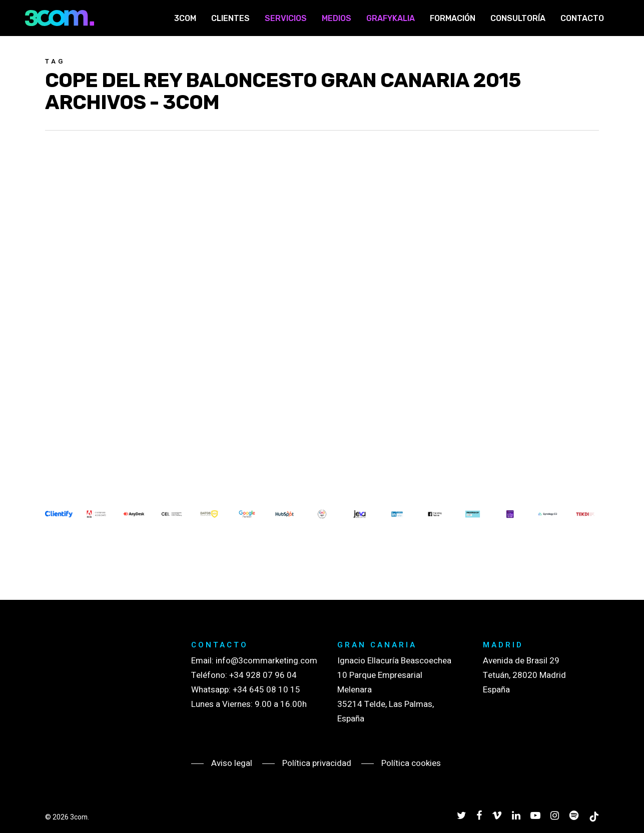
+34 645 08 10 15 (266, 690)
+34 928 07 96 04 (263, 675)
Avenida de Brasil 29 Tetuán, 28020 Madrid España (524, 675)
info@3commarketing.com (266, 661)
